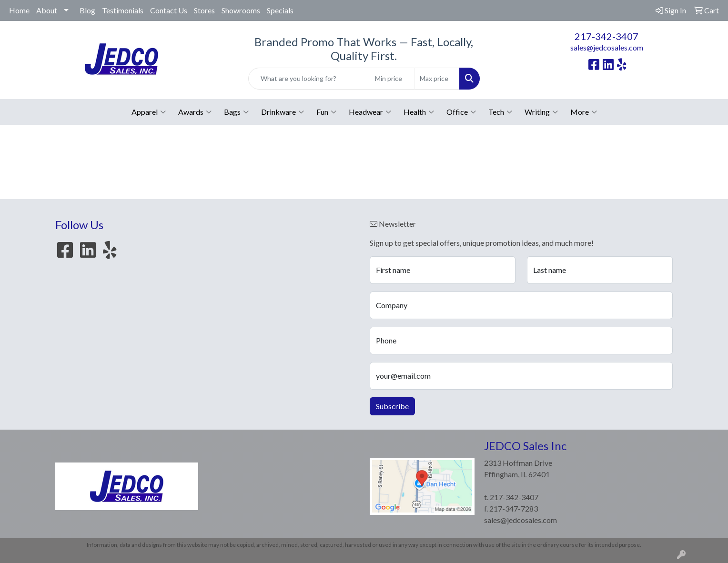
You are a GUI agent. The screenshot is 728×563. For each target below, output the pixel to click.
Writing (541, 112)
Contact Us (169, 10)
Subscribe (392, 406)
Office (461, 112)
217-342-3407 (607, 36)
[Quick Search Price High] (437, 79)
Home (19, 10)
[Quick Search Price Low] (392, 79)
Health (419, 112)
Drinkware (283, 112)
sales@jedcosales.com (607, 47)
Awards (195, 112)
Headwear (370, 112)
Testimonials (123, 10)
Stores (204, 10)
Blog (87, 10)
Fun (326, 112)
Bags (236, 112)
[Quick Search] (309, 79)
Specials (280, 10)
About (47, 10)
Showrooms (241, 10)
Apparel (149, 112)
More (584, 112)
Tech (500, 112)
